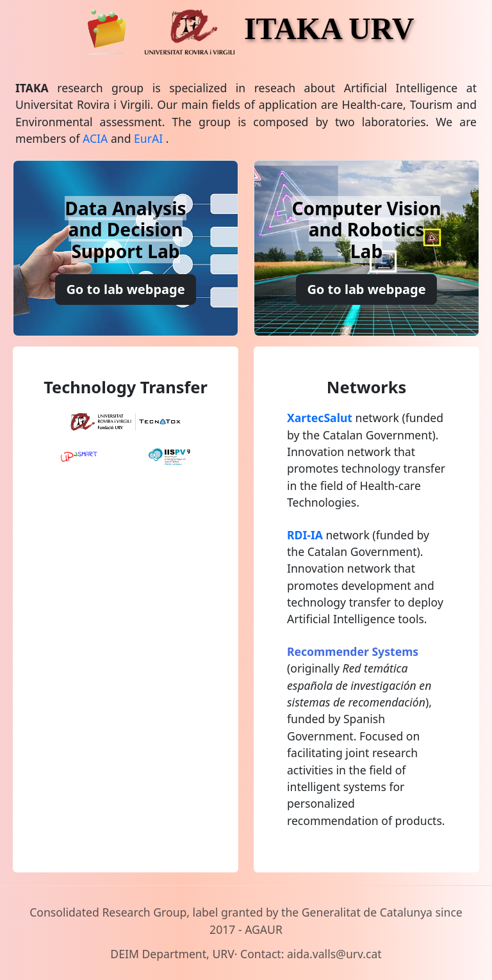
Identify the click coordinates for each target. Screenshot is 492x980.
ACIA (95, 138)
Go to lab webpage (125, 289)
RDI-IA (305, 535)
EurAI (148, 138)
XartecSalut (320, 418)
